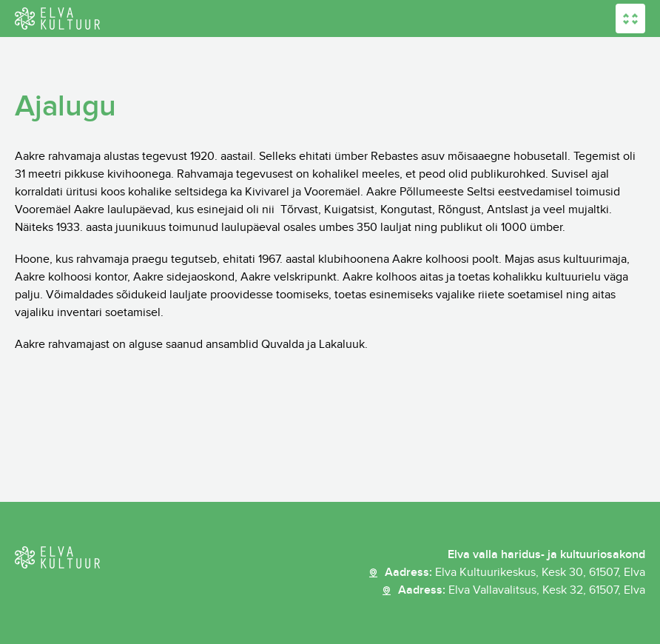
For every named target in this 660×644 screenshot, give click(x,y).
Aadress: (515, 573)
